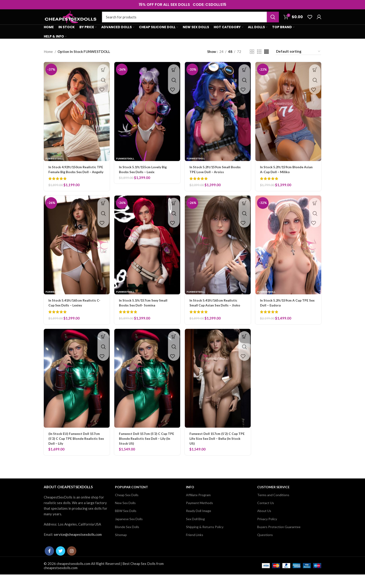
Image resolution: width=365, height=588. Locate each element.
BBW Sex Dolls (126, 524)
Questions (265, 548)
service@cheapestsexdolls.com (78, 548)
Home (49, 60)
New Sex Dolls (125, 516)
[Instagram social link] (72, 564)
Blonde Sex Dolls (127, 540)
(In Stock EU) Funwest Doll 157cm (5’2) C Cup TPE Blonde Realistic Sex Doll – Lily (76, 452)
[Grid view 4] (266, 60)
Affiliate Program (198, 508)
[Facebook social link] (49, 564)
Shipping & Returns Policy (205, 540)
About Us (264, 524)
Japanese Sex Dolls (129, 532)
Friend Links (195, 548)
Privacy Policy (267, 532)
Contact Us (266, 516)
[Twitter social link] (61, 564)
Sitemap (121, 548)
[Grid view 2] (252, 60)
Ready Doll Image (199, 524)
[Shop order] (298, 60)
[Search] (190, 21)
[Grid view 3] (259, 60)
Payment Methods (199, 516)
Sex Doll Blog (195, 532)
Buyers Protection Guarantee (279, 540)
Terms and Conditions (273, 508)
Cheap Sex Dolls (127, 508)
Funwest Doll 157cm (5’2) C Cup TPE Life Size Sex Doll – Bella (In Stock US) (215, 452)
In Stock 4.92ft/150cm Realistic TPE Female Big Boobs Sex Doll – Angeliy (75, 180)
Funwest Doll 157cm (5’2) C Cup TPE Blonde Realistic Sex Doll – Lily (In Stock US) (147, 452)
